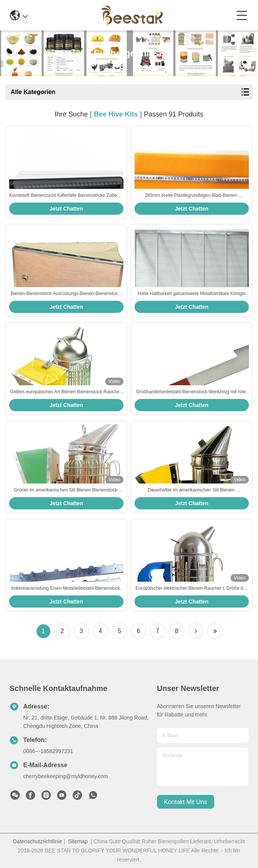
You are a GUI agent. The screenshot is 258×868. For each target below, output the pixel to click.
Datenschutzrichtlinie (38, 841)
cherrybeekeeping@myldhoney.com (66, 776)
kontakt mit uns (185, 802)
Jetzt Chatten (66, 209)
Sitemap (78, 841)
